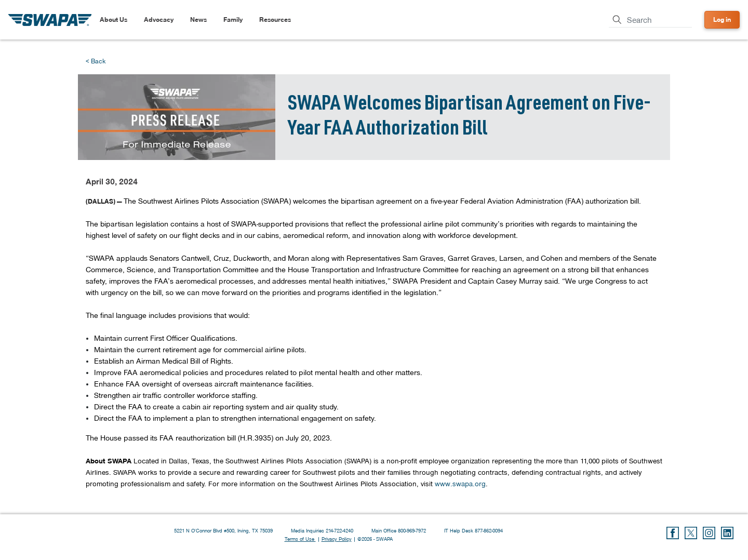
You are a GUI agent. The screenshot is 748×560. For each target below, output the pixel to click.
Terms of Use (300, 539)
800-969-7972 (413, 530)
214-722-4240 (340, 530)
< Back (96, 61)
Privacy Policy (337, 539)
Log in (722, 19)
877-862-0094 (489, 530)
